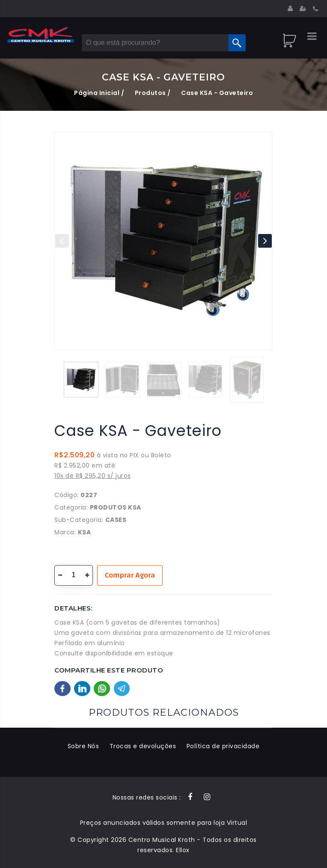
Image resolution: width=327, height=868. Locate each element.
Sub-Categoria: (79, 520)
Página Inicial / (99, 93)
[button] (265, 241)
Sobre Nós (83, 746)
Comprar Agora (130, 575)
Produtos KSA (116, 507)
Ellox (183, 850)
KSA (85, 532)
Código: (67, 495)
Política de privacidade (223, 746)
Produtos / (153, 93)
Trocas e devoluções (143, 746)
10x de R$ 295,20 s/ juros (93, 476)
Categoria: (71, 507)
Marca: (65, 532)
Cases (116, 520)
